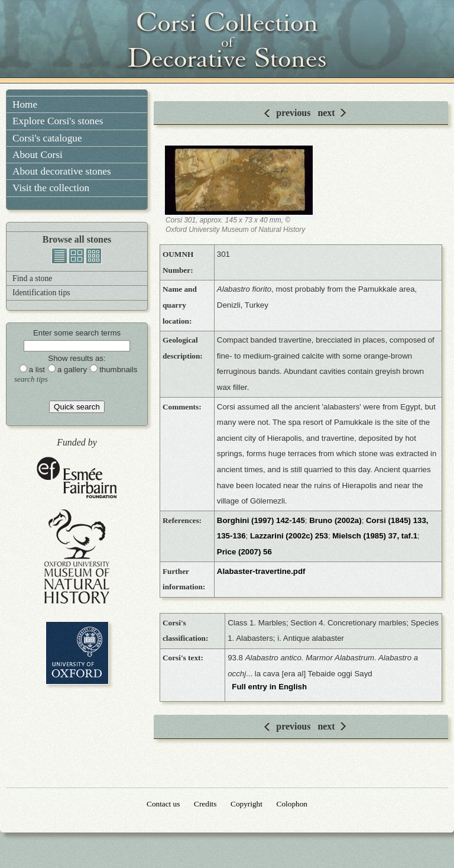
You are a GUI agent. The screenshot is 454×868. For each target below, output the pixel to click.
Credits (205, 804)
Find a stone (32, 278)
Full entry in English (269, 687)
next (326, 113)
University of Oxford (77, 653)
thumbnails (94, 256)
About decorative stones (62, 171)
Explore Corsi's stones (58, 121)
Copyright (247, 804)
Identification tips (41, 293)
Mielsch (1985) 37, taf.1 (375, 536)
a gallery (72, 370)
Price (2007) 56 (244, 552)
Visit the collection (51, 188)
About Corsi (38, 155)
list (59, 256)
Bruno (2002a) (335, 520)
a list (37, 370)
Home (25, 104)
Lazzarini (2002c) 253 (289, 536)
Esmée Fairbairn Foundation (77, 478)
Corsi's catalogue (47, 138)
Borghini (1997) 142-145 (261, 520)
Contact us (163, 804)
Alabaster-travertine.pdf (261, 571)
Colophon (292, 804)
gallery (77, 256)
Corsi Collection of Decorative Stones (227, 41)
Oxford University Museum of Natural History (77, 556)
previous (293, 113)
